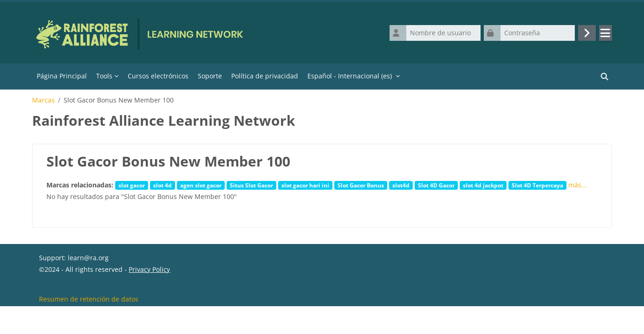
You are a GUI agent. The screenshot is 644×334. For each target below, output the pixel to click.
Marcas (43, 101)
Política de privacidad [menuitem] (265, 76)
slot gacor (132, 186)
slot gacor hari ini (305, 186)
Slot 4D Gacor (436, 186)
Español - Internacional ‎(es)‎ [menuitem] (350, 76)
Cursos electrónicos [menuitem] (158, 76)
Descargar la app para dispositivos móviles (106, 322)
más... (578, 185)
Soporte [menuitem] (210, 76)
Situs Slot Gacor (251, 186)
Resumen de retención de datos (89, 310)
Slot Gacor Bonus (361, 186)
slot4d (401, 186)
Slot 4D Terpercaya (537, 186)
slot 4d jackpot (483, 186)
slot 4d (163, 186)
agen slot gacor (201, 186)
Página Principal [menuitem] (62, 76)
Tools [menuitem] (104, 76)
